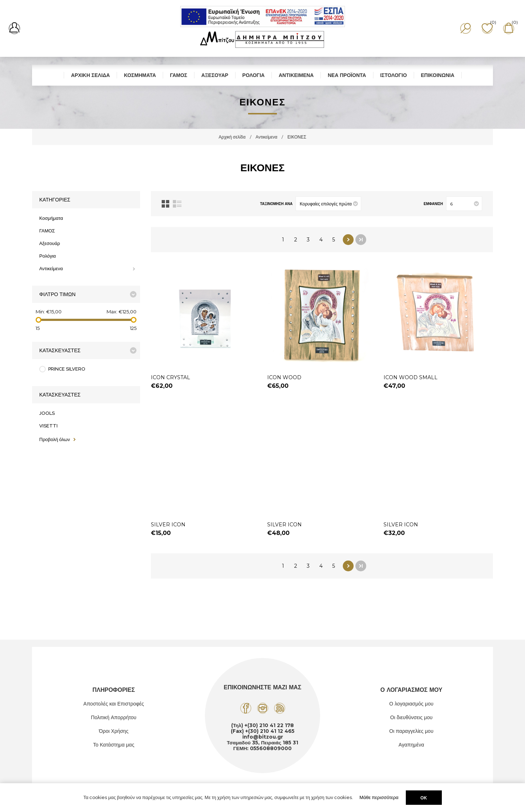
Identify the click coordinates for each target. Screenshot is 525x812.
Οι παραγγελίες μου (411, 731)
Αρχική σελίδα (90, 75)
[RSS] (280, 708)
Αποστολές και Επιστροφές (114, 704)
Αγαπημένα (411, 745)
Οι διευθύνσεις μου (412, 717)
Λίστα (177, 204)
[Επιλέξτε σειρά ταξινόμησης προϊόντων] (328, 204)
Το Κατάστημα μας (114, 745)
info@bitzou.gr (263, 737)
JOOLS (47, 413)
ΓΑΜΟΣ (179, 75)
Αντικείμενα (296, 75)
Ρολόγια (253, 75)
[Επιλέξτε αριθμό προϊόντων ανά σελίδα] (464, 204)
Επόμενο (348, 240)
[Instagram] (263, 708)
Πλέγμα (165, 204)
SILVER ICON (168, 525)
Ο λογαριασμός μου (411, 704)
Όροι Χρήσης (114, 731)
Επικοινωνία (438, 75)
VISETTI (48, 426)
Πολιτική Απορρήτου (114, 717)
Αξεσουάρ (215, 75)
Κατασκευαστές (60, 350)
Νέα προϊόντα (347, 75)
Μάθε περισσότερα (379, 797)
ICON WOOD (284, 377)
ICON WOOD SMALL (410, 377)
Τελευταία (361, 240)
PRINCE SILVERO (67, 369)
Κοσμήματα (140, 75)
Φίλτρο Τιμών (57, 294)
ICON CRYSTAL (170, 377)
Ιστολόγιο (394, 75)
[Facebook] (246, 708)
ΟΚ (424, 798)
